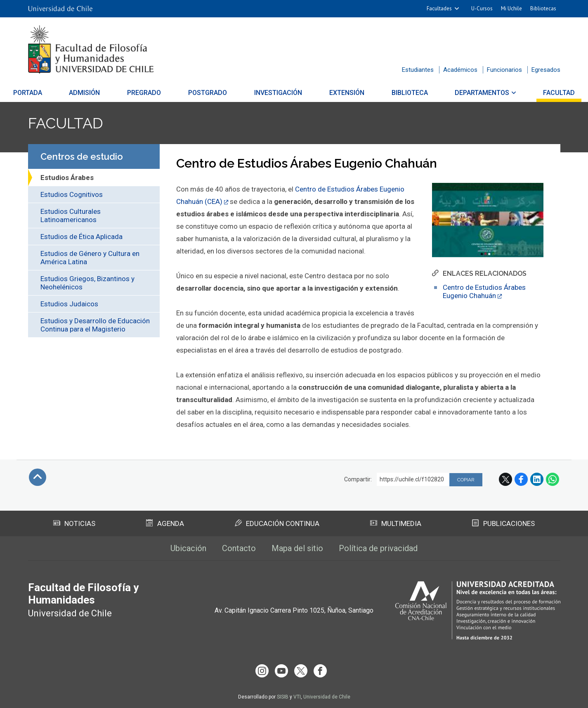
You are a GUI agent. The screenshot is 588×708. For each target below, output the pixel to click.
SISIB (283, 697)
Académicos (460, 70)
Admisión (100, 93)
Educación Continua (277, 523)
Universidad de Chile (327, 697)
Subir (38, 477)
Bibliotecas (543, 8)
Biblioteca (399, 93)
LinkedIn (537, 479)
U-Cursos (482, 8)
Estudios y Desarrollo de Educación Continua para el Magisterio (95, 325)
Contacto (239, 548)
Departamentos (466, 93)
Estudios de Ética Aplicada (81, 237)
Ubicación (188, 548)
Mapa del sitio (297, 548)
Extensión (341, 93)
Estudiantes (418, 70)
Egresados (546, 70)
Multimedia (396, 523)
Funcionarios (504, 70)
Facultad (538, 93)
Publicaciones (503, 523)
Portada (49, 93)
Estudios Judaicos (69, 304)
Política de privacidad (378, 548)
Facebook (521, 479)
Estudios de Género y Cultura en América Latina (90, 258)
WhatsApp (553, 479)
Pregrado (155, 93)
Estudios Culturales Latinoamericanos (71, 215)
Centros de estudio (82, 156)
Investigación (278, 93)
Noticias (74, 523)
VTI (297, 697)
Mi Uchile (511, 8)
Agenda (165, 523)
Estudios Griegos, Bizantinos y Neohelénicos (87, 283)
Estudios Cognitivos (72, 194)
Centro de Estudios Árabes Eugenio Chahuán (484, 291)
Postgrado (213, 93)
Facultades (439, 8)
